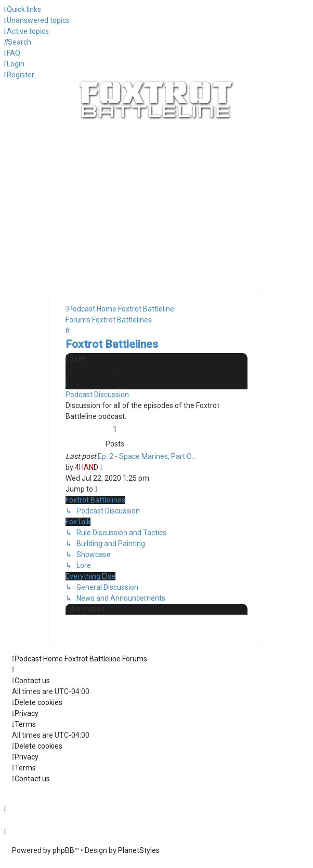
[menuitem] (37, 20)
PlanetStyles (139, 850)
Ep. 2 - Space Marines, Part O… (147, 456)
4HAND (87, 467)
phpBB (63, 850)
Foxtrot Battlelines (112, 344)
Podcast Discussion (97, 395)
